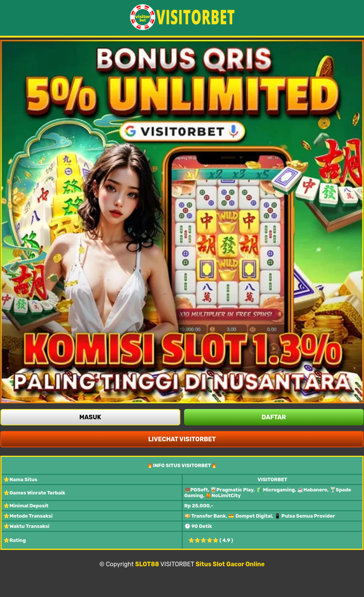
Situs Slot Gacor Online (230, 564)
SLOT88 (147, 564)
